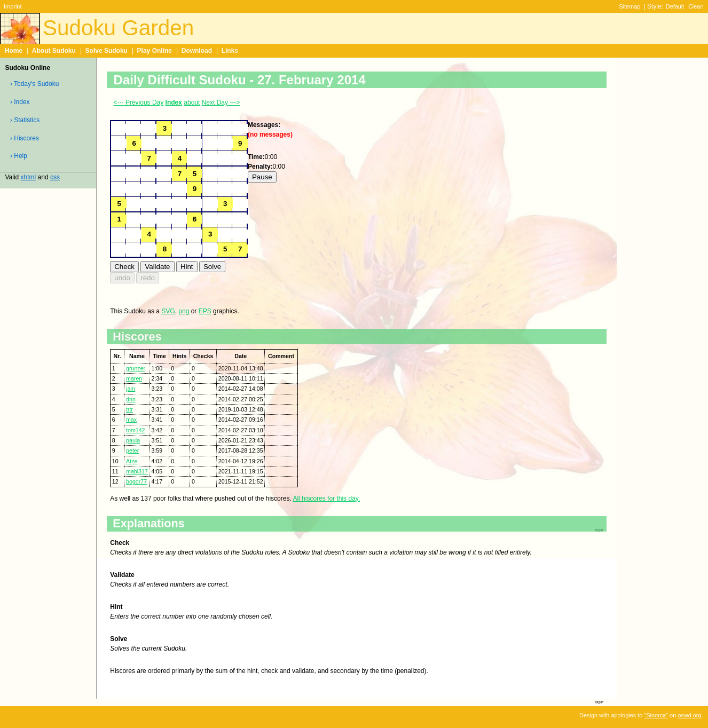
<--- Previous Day (139, 102)
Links (230, 51)
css (55, 177)
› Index (20, 102)
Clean (696, 6)
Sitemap (630, 6)
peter (132, 450)
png (184, 311)
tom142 (135, 430)
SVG (168, 311)
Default (675, 6)
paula (133, 440)
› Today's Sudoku (34, 84)
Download (197, 51)
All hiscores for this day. (326, 498)
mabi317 (137, 471)
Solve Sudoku (107, 51)
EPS (205, 311)
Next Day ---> (221, 102)
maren (134, 378)
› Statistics (25, 120)
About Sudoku (54, 51)
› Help (19, 156)
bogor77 (136, 481)
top (599, 701)
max (131, 420)
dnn (131, 399)
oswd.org (689, 715)
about (192, 102)
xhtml (29, 177)
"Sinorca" (656, 715)
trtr (129, 409)
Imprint (13, 6)
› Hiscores (25, 138)
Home (14, 51)
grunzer (136, 368)
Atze (132, 461)
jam (131, 389)
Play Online (155, 51)
